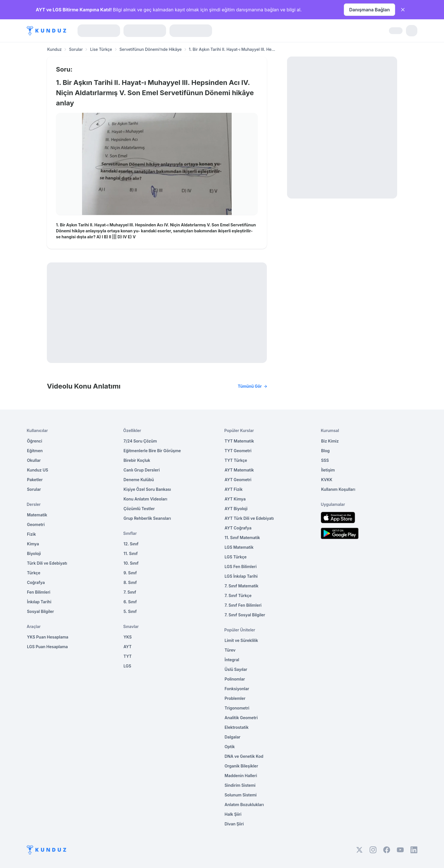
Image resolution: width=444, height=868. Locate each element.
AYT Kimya (235, 499)
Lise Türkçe (101, 49)
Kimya (33, 544)
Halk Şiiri (233, 814)
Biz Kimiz (330, 441)
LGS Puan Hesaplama (47, 647)
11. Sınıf (131, 553)
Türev (230, 650)
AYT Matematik (239, 470)
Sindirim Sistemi (240, 785)
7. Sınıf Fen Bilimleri (243, 605)
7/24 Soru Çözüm (140, 441)
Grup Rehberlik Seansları (147, 518)
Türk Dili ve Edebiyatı (47, 563)
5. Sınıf (130, 611)
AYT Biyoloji (236, 509)
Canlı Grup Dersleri (142, 470)
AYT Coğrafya (238, 528)
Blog (325, 451)
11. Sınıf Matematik (242, 538)
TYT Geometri (238, 451)
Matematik (37, 515)
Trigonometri (237, 708)
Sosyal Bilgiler (40, 611)
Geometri (36, 524)
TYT (128, 656)
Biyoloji (34, 553)
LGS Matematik (239, 547)
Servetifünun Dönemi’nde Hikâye (151, 49)
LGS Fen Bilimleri (241, 567)
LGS (127, 666)
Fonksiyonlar (237, 689)
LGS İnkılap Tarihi (241, 576)
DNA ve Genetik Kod (244, 756)
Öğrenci (34, 441)
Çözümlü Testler (139, 509)
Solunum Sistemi (241, 795)
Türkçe (34, 573)
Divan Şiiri (234, 824)
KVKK (327, 480)
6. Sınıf (130, 602)
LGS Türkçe (236, 557)
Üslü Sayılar (236, 669)
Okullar (34, 460)
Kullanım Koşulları (338, 489)
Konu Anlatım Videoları (145, 499)
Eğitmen (35, 451)
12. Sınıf (131, 544)
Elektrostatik (236, 727)
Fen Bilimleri (39, 592)
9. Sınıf (130, 573)
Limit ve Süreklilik (241, 640)
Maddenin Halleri (241, 776)
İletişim (328, 470)
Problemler (235, 698)
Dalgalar (233, 737)
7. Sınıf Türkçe (238, 595)
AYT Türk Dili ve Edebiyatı (249, 518)
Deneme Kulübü (139, 480)
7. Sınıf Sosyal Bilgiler (245, 615)
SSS (325, 460)
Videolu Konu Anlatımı (157, 386)
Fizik (31, 534)
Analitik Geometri (241, 718)
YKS (128, 637)
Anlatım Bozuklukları (244, 805)
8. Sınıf (130, 582)
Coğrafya (36, 582)
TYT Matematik (239, 441)
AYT (128, 647)
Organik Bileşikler (241, 766)
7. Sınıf (130, 592)
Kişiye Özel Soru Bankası (147, 489)
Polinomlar (235, 679)
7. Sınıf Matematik (241, 586)
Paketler (35, 480)
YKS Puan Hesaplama (48, 637)
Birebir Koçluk (137, 460)
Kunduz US (38, 470)
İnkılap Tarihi (39, 602)
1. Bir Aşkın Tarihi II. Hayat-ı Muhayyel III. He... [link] (232, 49)
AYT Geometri (238, 480)
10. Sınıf (131, 563)
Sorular (76, 49)
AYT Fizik (234, 489)
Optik (230, 747)
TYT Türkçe (236, 460)
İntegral (232, 660)
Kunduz (54, 49)
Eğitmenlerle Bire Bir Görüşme (152, 451)
